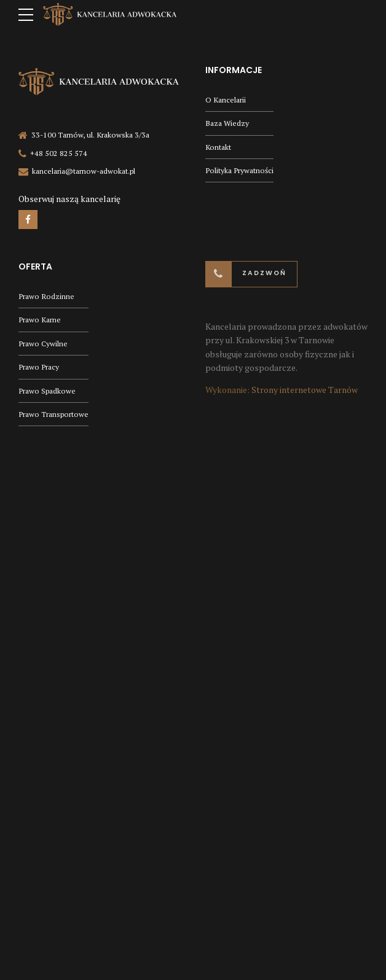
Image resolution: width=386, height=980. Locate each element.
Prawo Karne (40, 320)
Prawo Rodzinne (46, 296)
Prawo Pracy (39, 367)
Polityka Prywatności (239, 170)
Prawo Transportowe (53, 414)
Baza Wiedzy (227, 123)
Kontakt (218, 147)
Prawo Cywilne (43, 344)
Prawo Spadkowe (47, 391)
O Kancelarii (226, 100)
